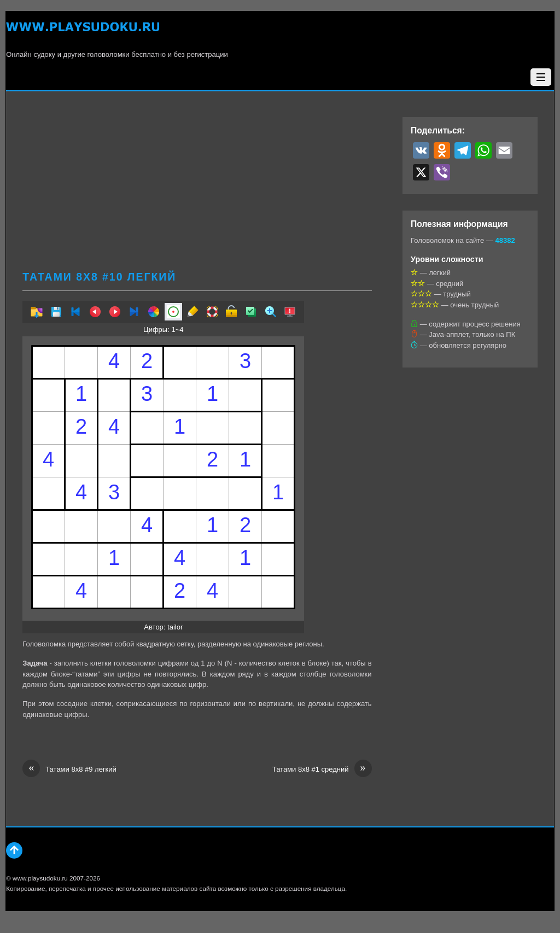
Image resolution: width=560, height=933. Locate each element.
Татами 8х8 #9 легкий (69, 769)
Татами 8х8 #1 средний (322, 769)
